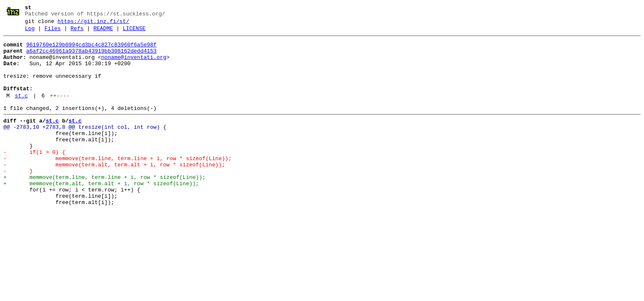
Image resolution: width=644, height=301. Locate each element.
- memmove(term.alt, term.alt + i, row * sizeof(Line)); (114, 191)
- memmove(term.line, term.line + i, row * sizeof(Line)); (117, 184)
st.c (21, 111)
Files (52, 32)
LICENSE (134, 32)
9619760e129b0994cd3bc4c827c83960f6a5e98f (92, 50)
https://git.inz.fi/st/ (94, 24)
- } (18, 199)
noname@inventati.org (134, 65)
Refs (77, 32)
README (103, 32)
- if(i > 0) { (34, 176)
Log (30, 32)
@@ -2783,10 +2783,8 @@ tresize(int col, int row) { (85, 146)
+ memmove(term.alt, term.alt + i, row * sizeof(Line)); (101, 214)
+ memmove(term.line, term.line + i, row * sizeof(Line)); (104, 206)
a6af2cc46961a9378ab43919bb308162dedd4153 (92, 57)
